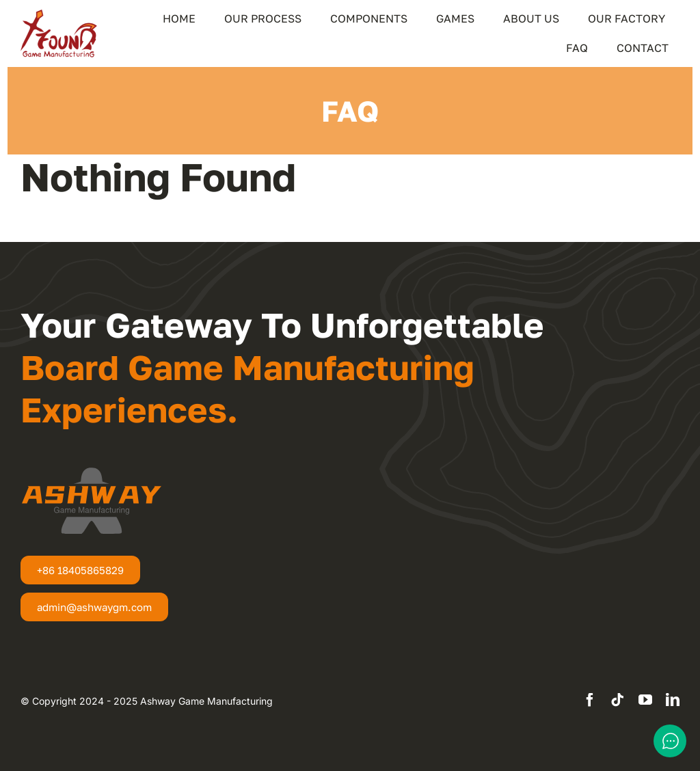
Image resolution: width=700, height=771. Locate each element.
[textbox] (147, 701)
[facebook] (590, 700)
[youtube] (645, 700)
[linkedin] (673, 700)
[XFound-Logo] (59, 15)
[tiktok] (617, 700)
